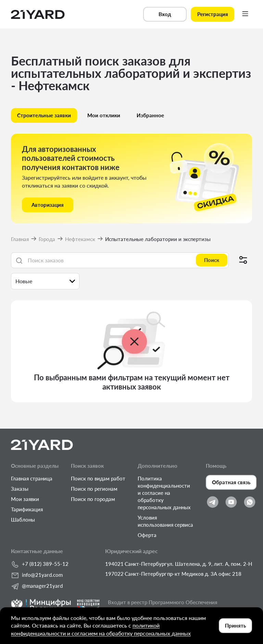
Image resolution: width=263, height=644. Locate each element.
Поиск (212, 260)
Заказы (20, 489)
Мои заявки (25, 499)
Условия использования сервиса (165, 521)
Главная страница (32, 478)
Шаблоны (23, 520)
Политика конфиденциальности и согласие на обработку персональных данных (164, 493)
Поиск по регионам (94, 489)
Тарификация (27, 509)
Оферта (147, 535)
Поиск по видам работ (98, 478)
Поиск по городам (93, 499)
